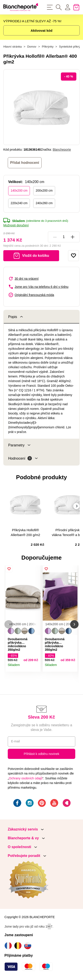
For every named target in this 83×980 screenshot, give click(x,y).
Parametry (19, 445)
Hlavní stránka (13, 47)
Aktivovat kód (41, 31)
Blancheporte (62, 150)
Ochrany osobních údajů (26, 778)
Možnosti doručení (16, 225)
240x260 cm (44, 203)
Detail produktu (36, 667)
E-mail (15, 741)
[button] (9, 624)
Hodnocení (23, 458)
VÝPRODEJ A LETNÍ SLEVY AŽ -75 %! (32, 21)
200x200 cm (44, 190)
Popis (15, 317)
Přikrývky (48, 47)
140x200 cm (19, 190)
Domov (32, 47)
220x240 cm (19, 203)
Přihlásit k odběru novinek (41, 754)
